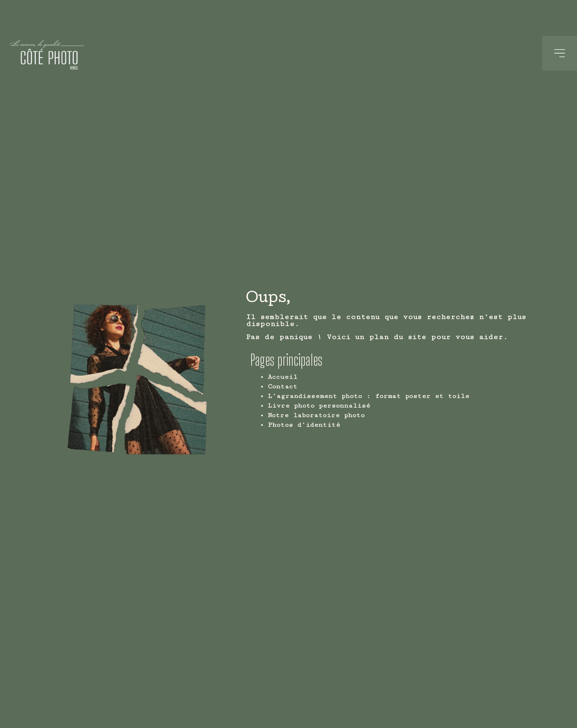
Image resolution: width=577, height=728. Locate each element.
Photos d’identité (324, 425)
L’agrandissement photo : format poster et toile (389, 396)
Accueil (303, 377)
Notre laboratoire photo (337, 415)
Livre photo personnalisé (340, 406)
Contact (303, 386)
